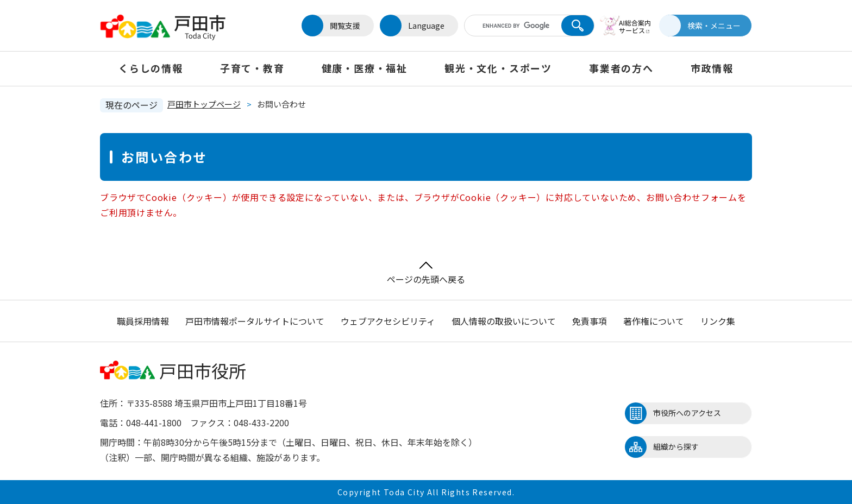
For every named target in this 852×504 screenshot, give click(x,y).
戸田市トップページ (204, 104)
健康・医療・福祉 (365, 68)
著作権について (654, 321)
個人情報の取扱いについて (504, 321)
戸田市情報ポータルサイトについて (255, 321)
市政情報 (712, 68)
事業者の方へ (621, 68)
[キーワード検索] (515, 26)
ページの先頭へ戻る (426, 273)
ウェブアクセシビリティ (388, 321)
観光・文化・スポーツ (498, 68)
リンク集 (718, 321)
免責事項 (590, 321)
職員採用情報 (143, 321)
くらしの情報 (151, 68)
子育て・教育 (252, 68)
